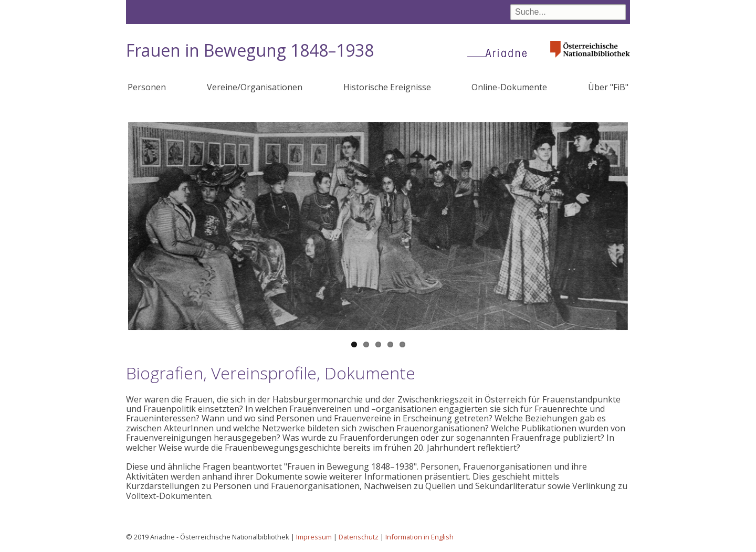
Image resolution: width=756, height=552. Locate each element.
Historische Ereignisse (387, 87)
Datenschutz (359, 537)
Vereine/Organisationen (255, 87)
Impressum (314, 537)
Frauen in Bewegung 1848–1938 (250, 50)
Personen (147, 87)
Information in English (419, 537)
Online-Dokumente (509, 87)
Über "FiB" (608, 87)
